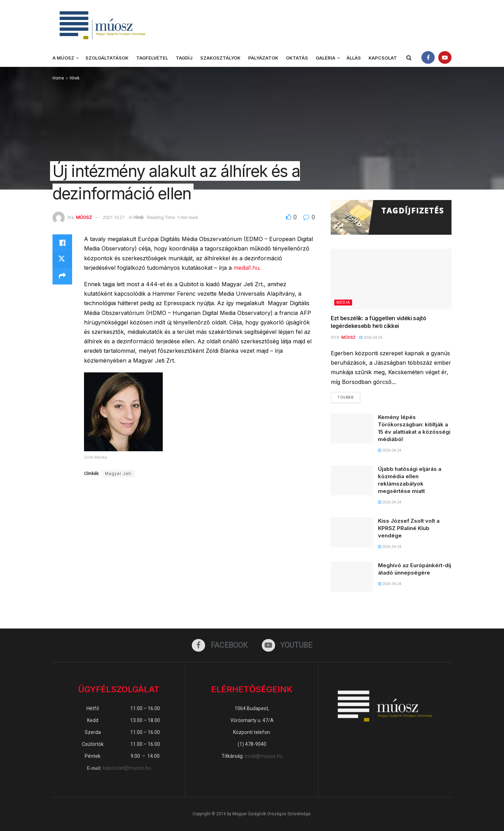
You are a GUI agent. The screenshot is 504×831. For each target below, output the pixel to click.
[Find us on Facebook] (220, 645)
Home (58, 78)
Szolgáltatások (107, 58)
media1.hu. (246, 268)
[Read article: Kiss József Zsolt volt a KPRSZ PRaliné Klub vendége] (352, 533)
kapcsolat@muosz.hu (127, 768)
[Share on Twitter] (62, 260)
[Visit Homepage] (101, 25)
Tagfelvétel (152, 58)
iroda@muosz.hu (264, 756)
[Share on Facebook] (62, 243)
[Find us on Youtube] (287, 645)
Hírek (75, 78)
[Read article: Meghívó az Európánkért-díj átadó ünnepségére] (352, 577)
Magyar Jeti (118, 474)
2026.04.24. (371, 338)
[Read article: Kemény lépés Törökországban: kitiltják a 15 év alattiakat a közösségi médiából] (352, 428)
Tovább (349, 396)
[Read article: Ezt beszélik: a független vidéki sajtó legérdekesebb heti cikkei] (391, 279)
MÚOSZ (84, 217)
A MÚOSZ (63, 58)
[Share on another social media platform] (62, 276)
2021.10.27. (114, 217)
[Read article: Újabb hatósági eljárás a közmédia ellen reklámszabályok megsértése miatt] (352, 480)
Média (343, 303)
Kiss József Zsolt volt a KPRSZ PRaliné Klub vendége (409, 528)
